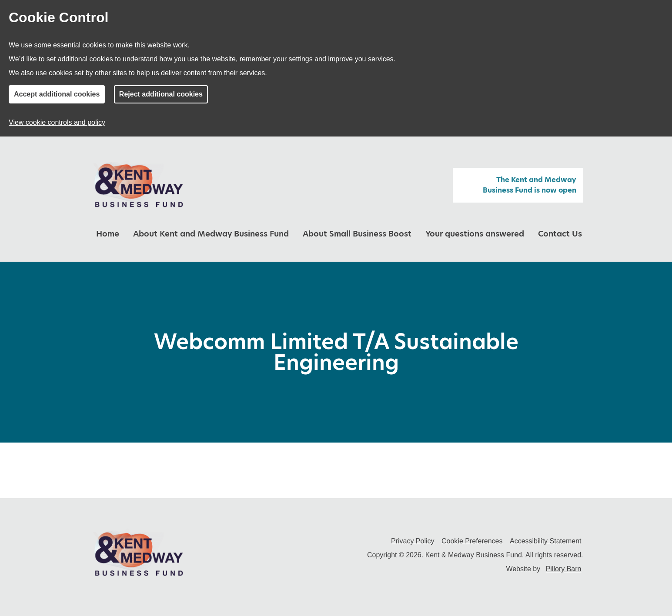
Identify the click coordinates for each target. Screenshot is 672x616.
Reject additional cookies (161, 94)
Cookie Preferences (472, 541)
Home (108, 234)
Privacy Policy (413, 541)
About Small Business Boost (357, 234)
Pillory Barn (564, 569)
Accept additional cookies (57, 94)
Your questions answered (475, 234)
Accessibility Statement (546, 541)
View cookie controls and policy (57, 122)
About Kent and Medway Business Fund (211, 234)
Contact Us (560, 234)
